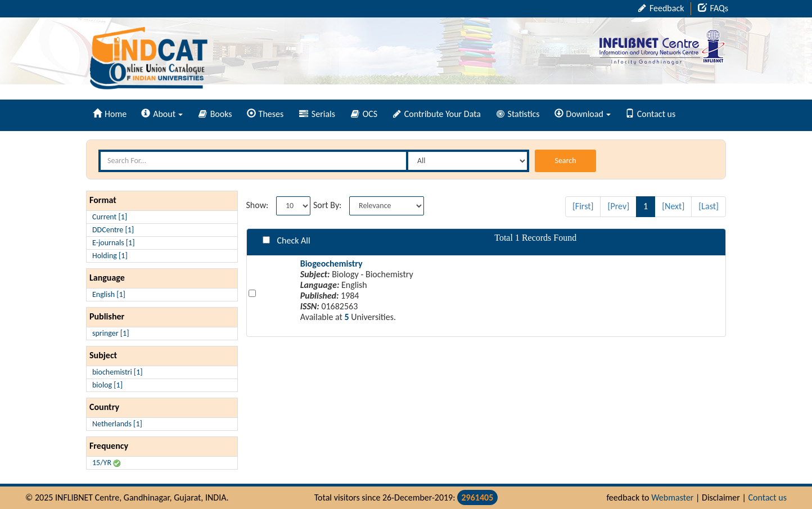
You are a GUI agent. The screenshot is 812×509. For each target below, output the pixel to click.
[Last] (709, 206)
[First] (583, 206)
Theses (265, 114)
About (162, 114)
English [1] (109, 294)
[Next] (673, 206)
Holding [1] (110, 256)
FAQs (713, 8)
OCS (364, 114)
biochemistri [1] (118, 372)
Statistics (518, 114)
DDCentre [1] (113, 230)
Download (583, 114)
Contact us (650, 114)
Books (215, 114)
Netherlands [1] (117, 424)
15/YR (106, 463)
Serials (317, 114)
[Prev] (618, 206)
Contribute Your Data (437, 114)
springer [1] (110, 333)
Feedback (661, 8)
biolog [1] (107, 385)
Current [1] (110, 217)
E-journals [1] (114, 243)
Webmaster (672, 497)
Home (110, 114)
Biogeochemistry (331, 263)
